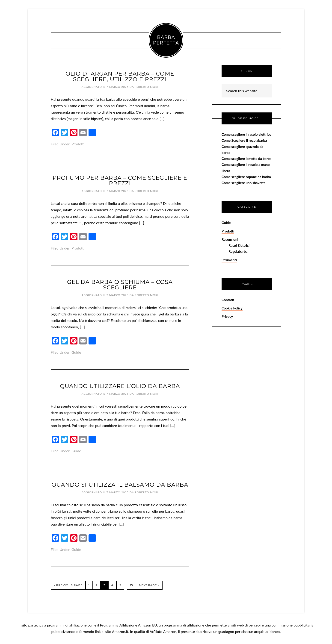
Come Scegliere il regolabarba (244, 140)
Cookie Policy (232, 308)
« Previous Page (68, 585)
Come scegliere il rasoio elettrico (246, 134)
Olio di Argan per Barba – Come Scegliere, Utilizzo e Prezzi (120, 76)
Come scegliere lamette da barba (246, 159)
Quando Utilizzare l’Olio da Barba (120, 386)
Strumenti (229, 260)
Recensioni (230, 239)
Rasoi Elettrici (239, 245)
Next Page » (149, 585)
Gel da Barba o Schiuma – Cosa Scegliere (120, 285)
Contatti (228, 300)
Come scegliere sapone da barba (246, 177)
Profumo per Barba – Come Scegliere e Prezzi (120, 181)
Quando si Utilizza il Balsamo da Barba (120, 485)
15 (131, 585)
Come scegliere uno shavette (244, 183)
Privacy (227, 316)
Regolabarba (238, 251)
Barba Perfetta (166, 40)
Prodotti (78, 144)
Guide (76, 352)
